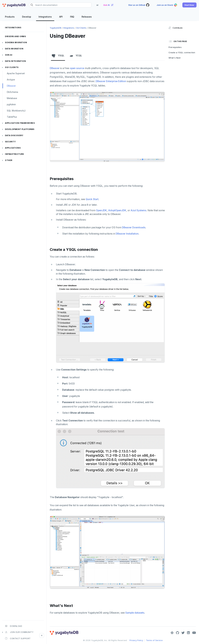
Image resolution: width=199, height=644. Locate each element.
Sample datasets (135, 613)
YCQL (76, 56)
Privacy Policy (136, 640)
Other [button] (9, 160)
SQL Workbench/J (16, 111)
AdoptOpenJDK (117, 210)
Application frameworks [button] (20, 123)
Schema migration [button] (16, 42)
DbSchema (12, 92)
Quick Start (92, 199)
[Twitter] (183, 633)
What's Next (175, 58)
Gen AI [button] (9, 55)
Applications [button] (13, 148)
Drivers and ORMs (15, 36)
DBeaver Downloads (134, 227)
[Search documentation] (60, 5)
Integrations (13, 28)
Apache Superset (16, 73)
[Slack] (172, 633)
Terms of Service (154, 640)
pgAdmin (11, 104)
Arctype (11, 80)
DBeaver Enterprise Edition (111, 81)
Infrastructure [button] (14, 154)
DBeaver (11, 86)
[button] (189, 5)
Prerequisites (175, 47)
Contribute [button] (175, 28)
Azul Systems (138, 210)
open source (77, 68)
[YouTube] (194, 633)
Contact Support (18, 638)
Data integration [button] (15, 61)
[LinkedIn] (188, 633)
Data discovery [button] (14, 135)
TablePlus (12, 117)
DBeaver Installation (127, 234)
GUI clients (12, 67)
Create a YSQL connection (182, 52)
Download (14, 626)
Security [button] (10, 142)
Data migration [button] (14, 49)
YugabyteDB (56, 28)
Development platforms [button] (20, 129)
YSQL (58, 56)
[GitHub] (177, 633)
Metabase (12, 98)
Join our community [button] (19, 632)
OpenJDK (101, 210)
